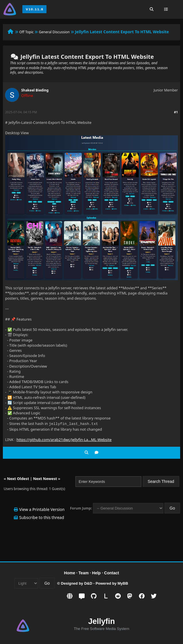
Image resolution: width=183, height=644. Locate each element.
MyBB (123, 583)
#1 (176, 112)
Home (70, 572)
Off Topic (26, 32)
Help (96, 572)
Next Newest (45, 478)
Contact (112, 572)
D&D (88, 583)
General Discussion (54, 32)
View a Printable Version (42, 509)
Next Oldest (18, 478)
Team (84, 572)
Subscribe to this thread (42, 517)
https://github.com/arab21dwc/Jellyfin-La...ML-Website (64, 439)
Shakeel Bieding (35, 90)
